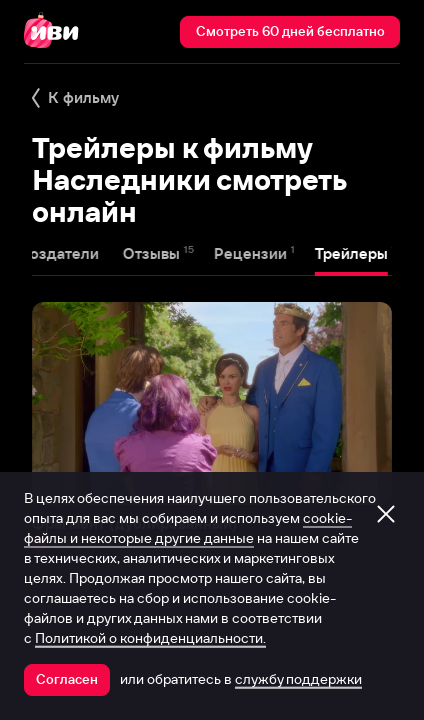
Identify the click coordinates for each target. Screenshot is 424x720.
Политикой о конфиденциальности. (150, 638)
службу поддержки (298, 679)
